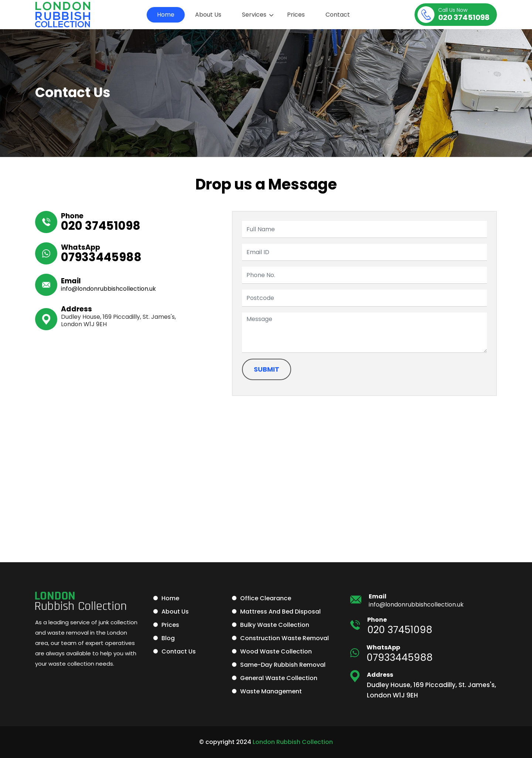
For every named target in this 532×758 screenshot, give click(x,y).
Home (166, 15)
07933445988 (101, 257)
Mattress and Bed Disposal (280, 612)
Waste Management (271, 691)
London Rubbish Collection (293, 742)
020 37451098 (464, 15)
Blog (168, 638)
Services (254, 15)
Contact (338, 15)
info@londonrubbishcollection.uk (108, 289)
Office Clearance (266, 598)
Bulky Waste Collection (275, 625)
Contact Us (179, 651)
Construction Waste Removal (284, 638)
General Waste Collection (279, 678)
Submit (267, 369)
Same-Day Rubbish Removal (283, 665)
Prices (296, 15)
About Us (208, 15)
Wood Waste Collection (276, 651)
